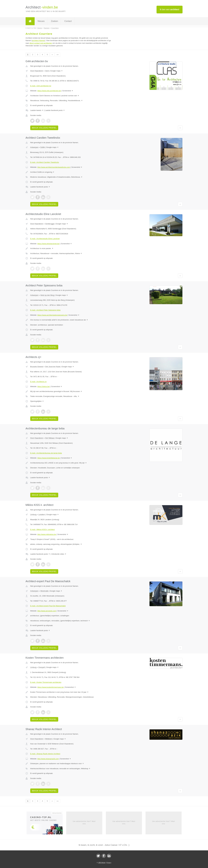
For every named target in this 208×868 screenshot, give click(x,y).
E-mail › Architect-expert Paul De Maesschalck (48, 606)
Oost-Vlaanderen (37, 71)
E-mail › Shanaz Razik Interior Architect (45, 754)
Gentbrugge (50, 224)
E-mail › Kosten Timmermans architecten (46, 682)
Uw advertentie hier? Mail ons (84, 822)
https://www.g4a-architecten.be (49, 91)
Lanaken (42, 515)
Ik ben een (170, 9)
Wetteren (49, 739)
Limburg (33, 515)
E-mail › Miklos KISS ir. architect (43, 529)
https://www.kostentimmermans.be (50, 687)
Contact (68, 21)
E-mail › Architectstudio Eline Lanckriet (45, 239)
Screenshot (68, 91)
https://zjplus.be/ (44, 386)
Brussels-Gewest (37, 367)
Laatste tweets (37, 110)
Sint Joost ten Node (53, 367)
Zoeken (54, 21)
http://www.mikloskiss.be (47, 534)
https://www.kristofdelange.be (48, 458)
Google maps (57, 71)
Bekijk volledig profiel (44, 128)
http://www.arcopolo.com (47, 611)
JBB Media (102, 863)
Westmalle (44, 591)
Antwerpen (34, 147)
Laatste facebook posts (55, 110)
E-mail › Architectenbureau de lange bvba (46, 453)
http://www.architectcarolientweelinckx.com (54, 167)
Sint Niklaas (50, 438)
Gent (47, 71)
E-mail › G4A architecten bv (41, 86)
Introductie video (59, 554)
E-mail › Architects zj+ (39, 382)
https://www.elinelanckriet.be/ (48, 244)
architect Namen (38, 40)
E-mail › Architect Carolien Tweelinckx (45, 162)
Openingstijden (37, 401)
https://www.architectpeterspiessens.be (52, 315)
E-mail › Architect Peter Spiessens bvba (45, 310)
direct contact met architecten (41, 43)
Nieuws (41, 21)
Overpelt (42, 667)
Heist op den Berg (47, 295)
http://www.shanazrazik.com (48, 759)
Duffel (43, 147)
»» (58, 55)
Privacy (109, 863)
